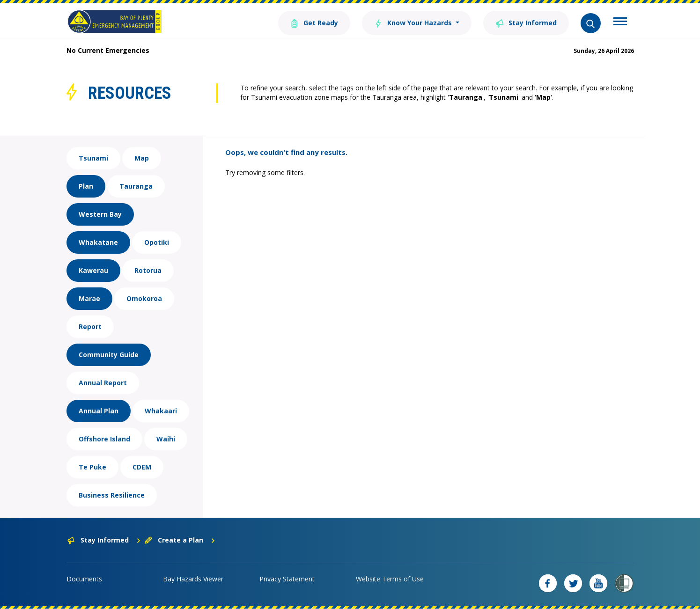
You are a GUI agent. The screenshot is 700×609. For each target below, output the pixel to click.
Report (90, 327)
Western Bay (100, 214)
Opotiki (157, 242)
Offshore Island (104, 439)
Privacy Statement (287, 579)
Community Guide (109, 355)
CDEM (142, 467)
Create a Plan (180, 540)
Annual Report (103, 383)
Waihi (166, 439)
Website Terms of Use (390, 579)
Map (142, 158)
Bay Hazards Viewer (193, 579)
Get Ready (314, 22)
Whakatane (98, 242)
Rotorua (148, 270)
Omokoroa (144, 298)
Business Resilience (112, 495)
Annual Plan (99, 411)
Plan (86, 186)
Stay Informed (526, 22)
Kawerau (93, 270)
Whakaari (161, 411)
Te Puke (92, 467)
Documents (84, 579)
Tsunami (93, 158)
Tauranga (136, 186)
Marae (89, 298)
